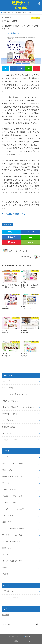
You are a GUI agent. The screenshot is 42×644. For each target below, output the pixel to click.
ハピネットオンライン (11, 401)
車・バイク (7, 554)
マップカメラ (8, 420)
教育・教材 (7, 522)
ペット (5, 567)
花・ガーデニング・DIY (12, 561)
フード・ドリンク (10, 490)
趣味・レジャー (9, 548)
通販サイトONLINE (21, 5)
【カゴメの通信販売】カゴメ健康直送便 (18, 407)
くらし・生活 (8, 515)
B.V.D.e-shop (8, 388)
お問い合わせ (8, 591)
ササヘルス (7, 433)
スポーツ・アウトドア (11, 541)
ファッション (8, 483)
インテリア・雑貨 (10, 502)
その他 (5, 574)
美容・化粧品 (8, 224)
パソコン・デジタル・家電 (13, 528)
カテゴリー (7, 457)
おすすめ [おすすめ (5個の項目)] (5, 615)
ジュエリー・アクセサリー (13, 496)
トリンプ (6, 381)
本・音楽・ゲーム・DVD (12, 535)
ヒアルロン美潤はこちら (12, 33)
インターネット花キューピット (15, 394)
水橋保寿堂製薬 (9, 427)
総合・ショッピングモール (13, 463)
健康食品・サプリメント (12, 476)
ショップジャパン (10, 440)
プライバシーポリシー (11, 598)
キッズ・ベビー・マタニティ (14, 509)
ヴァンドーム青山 (10, 414)
